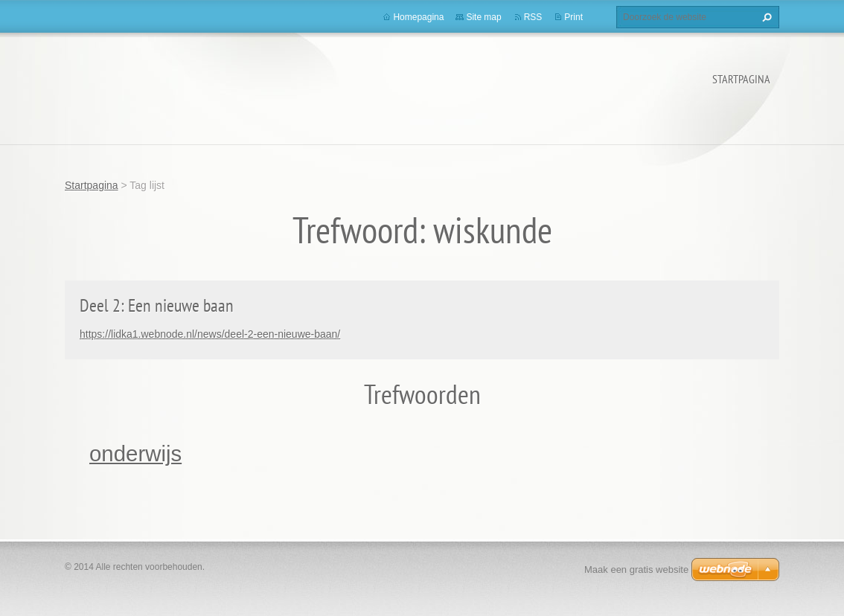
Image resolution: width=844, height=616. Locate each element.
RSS (533, 17)
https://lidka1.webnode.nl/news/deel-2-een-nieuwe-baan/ (210, 334)
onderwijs (135, 453)
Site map (483, 17)
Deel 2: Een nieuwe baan (157, 305)
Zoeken (765, 17)
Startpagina (741, 79)
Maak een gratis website (636, 570)
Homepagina (418, 17)
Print (573, 17)
